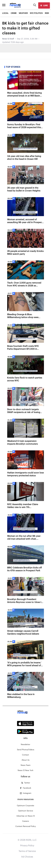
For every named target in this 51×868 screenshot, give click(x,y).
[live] (44, 5)
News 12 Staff (8, 39)
